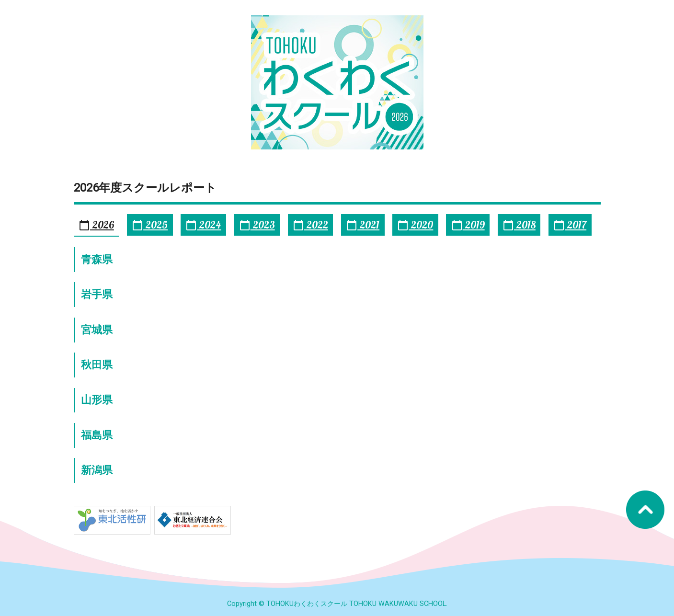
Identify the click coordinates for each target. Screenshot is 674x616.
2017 (570, 225)
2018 (519, 225)
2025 (150, 225)
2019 (468, 225)
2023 (257, 225)
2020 (415, 225)
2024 (203, 225)
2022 (310, 225)
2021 (363, 225)
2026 (96, 225)
